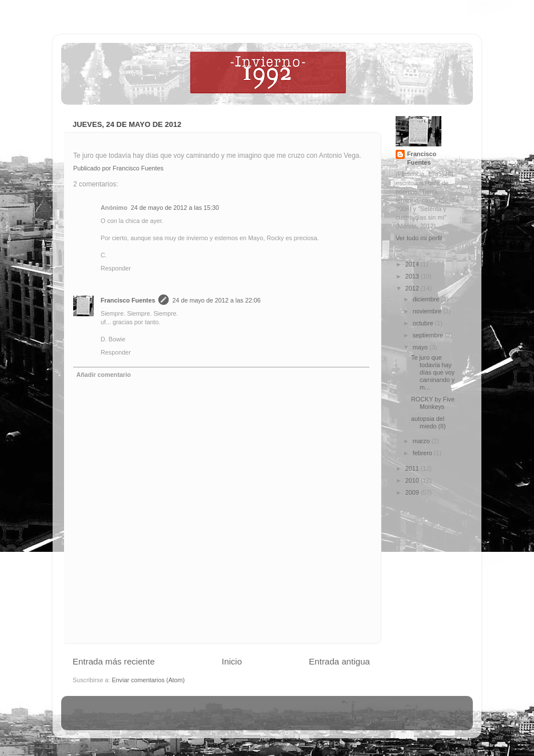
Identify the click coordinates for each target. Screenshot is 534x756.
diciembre (427, 299)
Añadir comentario (103, 375)
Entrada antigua (339, 661)
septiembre (429, 335)
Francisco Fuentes (128, 300)
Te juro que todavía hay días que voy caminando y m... (433, 372)
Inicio (232, 661)
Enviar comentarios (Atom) (148, 680)
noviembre (428, 311)
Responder (116, 268)
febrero (423, 453)
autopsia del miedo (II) (429, 422)
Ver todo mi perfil (419, 238)
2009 (413, 492)
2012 (413, 288)
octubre (424, 323)
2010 (413, 480)
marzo (422, 441)
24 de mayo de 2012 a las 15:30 (175, 208)
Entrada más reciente (114, 661)
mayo (421, 347)
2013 (413, 276)
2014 (413, 264)
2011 (413, 468)
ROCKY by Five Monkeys (433, 403)
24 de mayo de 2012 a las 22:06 (216, 300)
